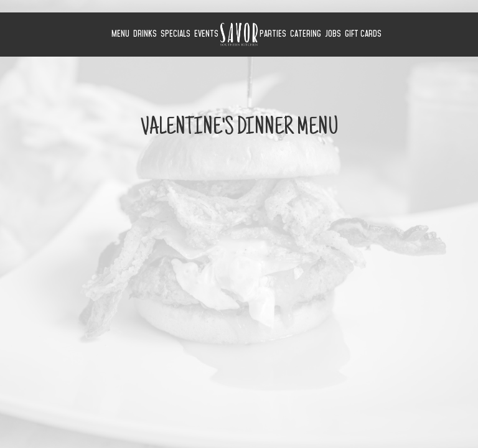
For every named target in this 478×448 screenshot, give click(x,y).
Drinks (145, 34)
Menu (120, 34)
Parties (273, 34)
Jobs (333, 34)
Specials (176, 34)
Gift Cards (363, 34)
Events (206, 34)
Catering (306, 34)
